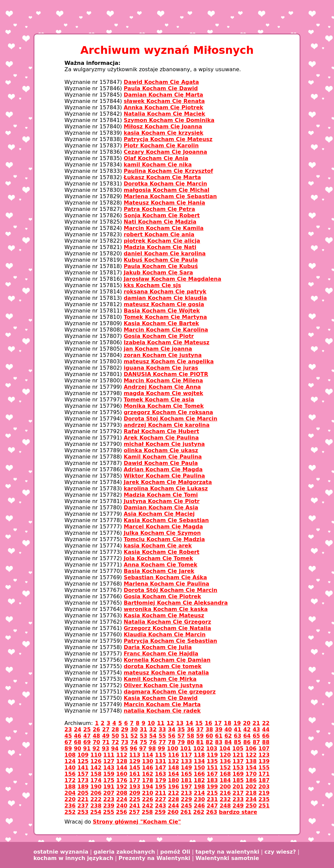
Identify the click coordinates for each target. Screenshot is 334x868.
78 (172, 742)
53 (143, 736)
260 (173, 812)
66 (266, 736)
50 (115, 736)
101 (186, 749)
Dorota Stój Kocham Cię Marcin (171, 590)
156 (70, 774)
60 (209, 736)
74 (134, 742)
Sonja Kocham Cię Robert (162, 215)
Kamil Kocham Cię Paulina (163, 457)
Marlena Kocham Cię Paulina (166, 584)
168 (225, 774)
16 (208, 723)
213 (186, 793)
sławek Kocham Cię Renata (164, 101)
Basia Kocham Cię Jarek (159, 571)
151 (212, 768)
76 (153, 742)
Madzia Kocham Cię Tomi (161, 495)
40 (228, 729)
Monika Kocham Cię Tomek (164, 406)
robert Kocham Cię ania (159, 234)
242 (148, 806)
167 (212, 774)
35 (181, 729)
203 (264, 787)
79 (181, 742)
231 (212, 799)
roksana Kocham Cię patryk (165, 292)
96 (133, 749)
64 (247, 736)
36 (191, 729)
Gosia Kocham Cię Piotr (159, 336)
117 (186, 755)
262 (199, 812)
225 (135, 799)
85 (237, 742)
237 (83, 806)
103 (212, 749)
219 (264, 793)
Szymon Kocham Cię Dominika (169, 120)
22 (266, 723)
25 (87, 729)
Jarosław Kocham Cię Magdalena (173, 279)
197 (186, 787)
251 (264, 806)
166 (199, 774)
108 (70, 755)
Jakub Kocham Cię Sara (158, 273)
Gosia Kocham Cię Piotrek (162, 596)
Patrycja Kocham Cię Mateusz (168, 139)
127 (109, 761)
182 (199, 780)
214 (199, 793)
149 (186, 768)
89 (68, 749)
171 (264, 774)
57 (181, 736)
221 (83, 799)
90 (78, 749)
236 (70, 806)
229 (186, 799)
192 (122, 787)
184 (225, 780)
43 (256, 729)
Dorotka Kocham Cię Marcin (165, 184)
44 (266, 729)
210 (148, 793)
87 (256, 742)
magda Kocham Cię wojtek (163, 393)
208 (122, 793)
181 (186, 780)
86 (247, 742)
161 (135, 774)
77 (162, 742)
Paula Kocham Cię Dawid (161, 88)
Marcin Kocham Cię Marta (162, 704)
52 (134, 736)
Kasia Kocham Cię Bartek (161, 323)
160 (122, 774)
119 (212, 755)
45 (68, 736)
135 (212, 761)
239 (109, 806)
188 (70, 787)
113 (135, 755)
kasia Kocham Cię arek (158, 546)
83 (219, 742)
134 (199, 761)
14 (189, 723)
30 (134, 729)
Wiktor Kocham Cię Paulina (164, 476)
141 (83, 768)
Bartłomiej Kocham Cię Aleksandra (176, 603)
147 (161, 768)
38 (209, 729)
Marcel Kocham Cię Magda (163, 527)
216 (225, 793)
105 (238, 749)
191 (109, 787)
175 (109, 780)
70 (96, 742)
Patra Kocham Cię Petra (159, 209)
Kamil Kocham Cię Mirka (160, 679)
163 (161, 774)
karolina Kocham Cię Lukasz (166, 488)
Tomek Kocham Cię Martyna (165, 317)
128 (122, 761)
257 (134, 812)
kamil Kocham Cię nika (158, 165)
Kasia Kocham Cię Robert (161, 552)
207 (109, 793)
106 (251, 749)
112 (122, 755)
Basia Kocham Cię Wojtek (162, 311)
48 (96, 736)
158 (96, 774)
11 (161, 723)
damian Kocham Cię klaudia (165, 298)
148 (173, 768)
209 (135, 793)
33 (162, 729)
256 (122, 812)
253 (83, 812)
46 (78, 736)
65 (256, 736)
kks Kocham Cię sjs (152, 285)
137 (238, 761)
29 (125, 729)
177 (135, 780)
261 (186, 812)
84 (228, 742)
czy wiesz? (280, 852)
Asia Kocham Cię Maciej (159, 514)
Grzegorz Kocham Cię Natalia (167, 628)
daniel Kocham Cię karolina (165, 254)
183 (212, 780)
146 (148, 768)
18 (228, 723)
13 (180, 723)
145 (135, 768)
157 (83, 774)
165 (186, 774)
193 (135, 787)
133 (186, 761)
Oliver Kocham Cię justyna (163, 685)
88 (266, 742)
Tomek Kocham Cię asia (159, 400)
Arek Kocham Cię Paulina (161, 438)
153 (238, 768)
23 (68, 729)
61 (219, 736)
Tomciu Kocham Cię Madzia (164, 539)
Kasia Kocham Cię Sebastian (166, 520)
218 (251, 793)
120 (225, 755)
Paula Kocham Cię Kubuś (161, 266)
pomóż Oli (175, 852)
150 (199, 768)
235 (264, 799)
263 (211, 812)
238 (96, 806)
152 (225, 768)
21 (256, 723)
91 (87, 749)
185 (238, 780)
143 (109, 768)
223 (109, 799)
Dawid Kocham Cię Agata (161, 82)
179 (161, 780)
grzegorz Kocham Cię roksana (168, 412)
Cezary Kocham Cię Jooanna (165, 152)
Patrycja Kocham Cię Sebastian (171, 641)
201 (238, 787)
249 (238, 806)
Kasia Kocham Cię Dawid (161, 698)
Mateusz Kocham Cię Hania (164, 203)
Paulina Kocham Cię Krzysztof (168, 171)
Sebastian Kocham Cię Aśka (165, 577)
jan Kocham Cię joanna (158, 349)
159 (109, 774)
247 (212, 806)
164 (173, 774)
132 (173, 761)
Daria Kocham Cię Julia (158, 647)
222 (96, 799)
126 (96, 761)
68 (78, 742)
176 (122, 780)
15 (199, 723)
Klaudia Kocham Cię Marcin (165, 635)
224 (122, 799)
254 (96, 812)
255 (108, 812)
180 (173, 780)
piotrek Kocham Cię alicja (162, 241)
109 (83, 755)
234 (251, 799)
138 (251, 761)
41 (237, 729)
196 (173, 787)
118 (199, 755)
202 (251, 787)
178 (148, 780)
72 (115, 742)
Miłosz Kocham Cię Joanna (163, 127)
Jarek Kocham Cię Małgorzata (168, 482)
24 (78, 729)
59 (200, 736)
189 (83, 787)
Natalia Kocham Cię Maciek (164, 114)
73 (125, 742)
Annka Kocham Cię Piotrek (163, 107)
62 (228, 736)
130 (148, 761)
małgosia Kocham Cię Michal (166, 190)
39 (219, 729)
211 (161, 793)
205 (83, 793)
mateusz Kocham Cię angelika (169, 361)
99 (161, 749)
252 (70, 812)
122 (251, 755)
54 (153, 736)
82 (209, 742)
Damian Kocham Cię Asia (161, 508)
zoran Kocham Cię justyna (163, 355)
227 (161, 799)
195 (161, 787)
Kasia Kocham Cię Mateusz (164, 615)
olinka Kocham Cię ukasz (161, 450)
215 (212, 793)
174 (96, 780)
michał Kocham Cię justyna (164, 444)
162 (148, 774)
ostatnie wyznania (61, 852)
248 (225, 806)
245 (186, 806)
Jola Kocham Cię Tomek (158, 558)
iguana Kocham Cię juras (161, 368)
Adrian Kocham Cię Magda (163, 469)
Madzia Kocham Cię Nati (160, 247)
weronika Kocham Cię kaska (166, 609)
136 (225, 761)
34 (172, 729)
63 (237, 736)
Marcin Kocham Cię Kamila (164, 228)
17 (218, 723)
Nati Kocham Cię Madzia (160, 222)
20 (247, 723)
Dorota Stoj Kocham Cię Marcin (171, 419)
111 (109, 755)
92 (96, 749)
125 (83, 761)
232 (225, 799)
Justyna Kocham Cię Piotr (162, 501)
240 (122, 806)
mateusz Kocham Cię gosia (164, 304)
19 (237, 723)
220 (70, 799)
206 (96, 793)
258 (147, 812)
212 (173, 793)
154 (251, 768)
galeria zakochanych (124, 852)
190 (96, 787)
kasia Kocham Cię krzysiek (163, 133)
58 (191, 736)
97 (143, 749)
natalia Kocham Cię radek (162, 711)
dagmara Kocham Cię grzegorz (170, 692)
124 (70, 761)
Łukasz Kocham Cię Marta (162, 177)
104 (225, 749)
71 (106, 742)
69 (87, 742)
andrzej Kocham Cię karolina (167, 425)
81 (200, 742)
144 (122, 768)
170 (251, 774)
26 (96, 729)
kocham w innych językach (73, 858)
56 (172, 736)
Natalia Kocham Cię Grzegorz (167, 622)
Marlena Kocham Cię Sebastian (170, 196)
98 (152, 749)
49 (106, 736)
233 (238, 799)
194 (148, 787)
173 (83, 780)
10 (151, 723)
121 (238, 755)
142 (96, 768)
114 (148, 755)
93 (105, 749)
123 (264, 755)
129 (135, 761)
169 (238, 774)
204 (70, 793)
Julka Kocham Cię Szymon (162, 533)
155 (264, 768)
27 (106, 729)
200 (225, 787)
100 (173, 749)
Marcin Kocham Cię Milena (163, 381)
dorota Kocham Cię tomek (163, 666)
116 (173, 755)
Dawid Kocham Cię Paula (161, 463)
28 (115, 729)
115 (161, 755)
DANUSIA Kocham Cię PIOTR (166, 374)
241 (135, 806)
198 (199, 787)
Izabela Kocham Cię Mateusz (166, 342)
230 (199, 799)
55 (162, 736)
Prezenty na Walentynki (154, 858)
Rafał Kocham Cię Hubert (161, 431)
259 (160, 812)
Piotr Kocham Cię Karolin (161, 146)
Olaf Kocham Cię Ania (156, 158)
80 (191, 742)
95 (124, 749)
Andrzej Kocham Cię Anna (162, 387)
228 (173, 799)
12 (170, 723)
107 (264, 749)
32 (153, 729)
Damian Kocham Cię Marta (163, 95)
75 (143, 742)
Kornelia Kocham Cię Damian (167, 660)
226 (148, 799)
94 (115, 749)
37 (200, 729)
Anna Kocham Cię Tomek (160, 565)
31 (143, 729)
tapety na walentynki (227, 852)
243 (161, 806)
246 (199, 806)
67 (68, 742)
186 (251, 780)
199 (212, 787)
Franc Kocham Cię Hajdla (161, 654)
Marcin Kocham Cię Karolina (166, 330)
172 (70, 780)
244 (173, 806)
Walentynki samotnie (227, 858)
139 (264, 761)
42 (247, 729)
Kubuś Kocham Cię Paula (161, 260)
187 (264, 780)
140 (70, 768)
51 (125, 736)
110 (96, 755)
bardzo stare (238, 812)
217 (238, 793)
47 (87, 736)
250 (251, 806)
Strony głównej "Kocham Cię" (137, 822)
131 (161, 761)
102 (199, 749)
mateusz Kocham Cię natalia (166, 673)
